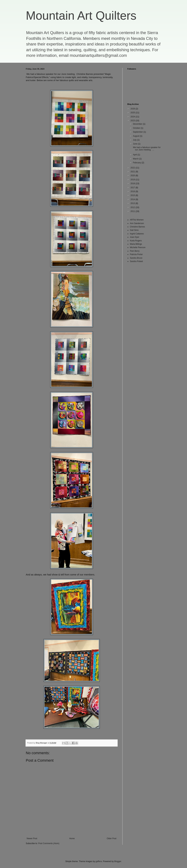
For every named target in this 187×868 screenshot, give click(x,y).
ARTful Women (137, 220)
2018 (133, 184)
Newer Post (32, 838)
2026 (133, 109)
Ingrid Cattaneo (137, 234)
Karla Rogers (136, 241)
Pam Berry (135, 251)
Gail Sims (134, 230)
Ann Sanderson (137, 223)
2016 (133, 191)
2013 (133, 203)
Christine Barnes (137, 227)
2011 (133, 211)
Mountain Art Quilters (81, 16)
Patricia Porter (136, 254)
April (135, 155)
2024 (133, 117)
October (137, 128)
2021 (133, 172)
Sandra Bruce (136, 258)
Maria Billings (136, 244)
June (135, 144)
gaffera (99, 861)
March (136, 159)
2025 (133, 113)
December (138, 124)
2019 (133, 180)
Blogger (118, 861)
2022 (133, 168)
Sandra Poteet (136, 261)
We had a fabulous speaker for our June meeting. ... (146, 149)
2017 (133, 188)
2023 (133, 121)
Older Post (112, 838)
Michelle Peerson (138, 247)
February (137, 163)
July (135, 140)
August (136, 136)
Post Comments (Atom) (49, 843)
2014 (133, 199)
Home (72, 838)
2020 (133, 176)
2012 (133, 207)
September (138, 132)
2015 (133, 195)
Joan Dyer (135, 237)
